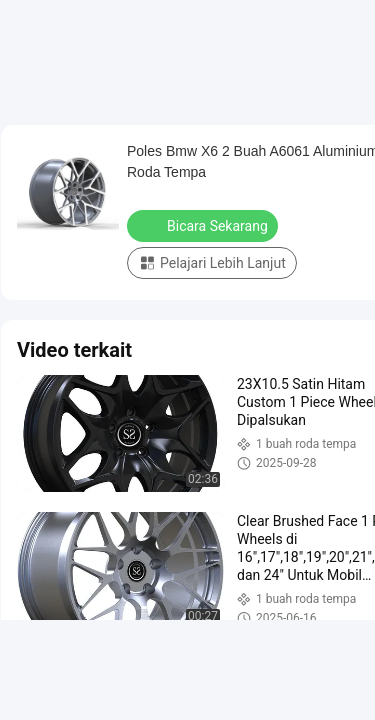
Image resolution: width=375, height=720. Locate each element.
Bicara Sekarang (204, 225)
